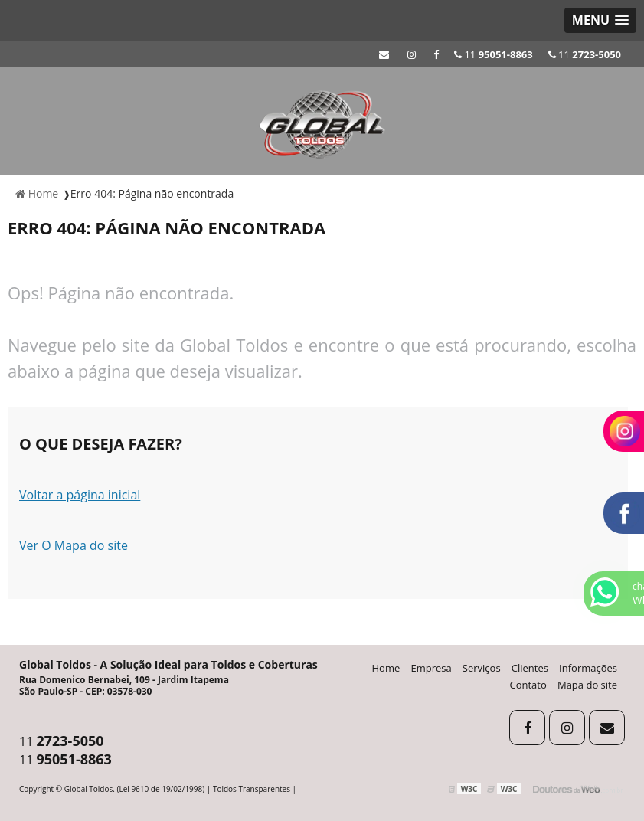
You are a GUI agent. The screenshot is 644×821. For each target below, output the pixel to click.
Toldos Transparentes (252, 789)
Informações (588, 668)
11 (585, 54)
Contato (528, 685)
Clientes (530, 668)
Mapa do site (587, 685)
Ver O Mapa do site (74, 545)
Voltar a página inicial (80, 495)
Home (386, 668)
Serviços (482, 668)
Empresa (431, 668)
